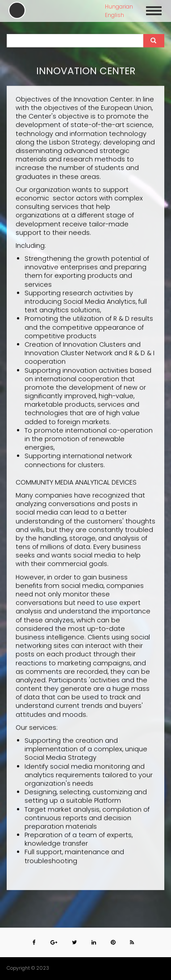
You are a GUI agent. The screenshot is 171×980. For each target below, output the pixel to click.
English (115, 15)
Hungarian (119, 6)
